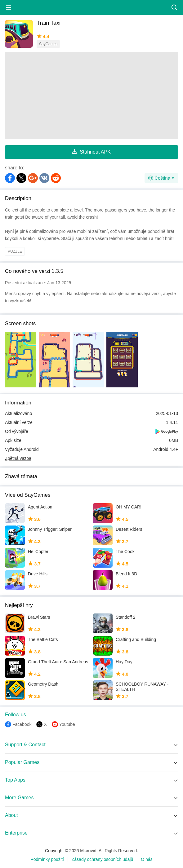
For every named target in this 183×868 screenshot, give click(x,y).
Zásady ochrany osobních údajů (102, 859)
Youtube (67, 724)
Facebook (22, 724)
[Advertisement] (91, 96)
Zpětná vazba (18, 458)
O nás (147, 859)
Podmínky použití (47, 859)
